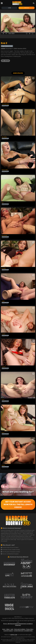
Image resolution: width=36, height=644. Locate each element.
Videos (8, 629)
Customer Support (8, 631)
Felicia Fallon (5, 170)
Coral (3, 301)
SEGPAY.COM (14, 635)
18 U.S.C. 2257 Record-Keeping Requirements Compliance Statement (18, 624)
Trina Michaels (5, 104)
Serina (3, 465)
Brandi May (4, 236)
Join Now (27, 8)
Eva (2, 203)
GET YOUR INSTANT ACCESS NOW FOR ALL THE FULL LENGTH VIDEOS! (18, 504)
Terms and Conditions (20, 629)
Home (4, 629)
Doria (3, 400)
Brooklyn (4, 268)
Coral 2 (3, 334)
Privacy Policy (30, 629)
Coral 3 (3, 367)
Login (9, 8)
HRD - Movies (5, 61)
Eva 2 (3, 433)
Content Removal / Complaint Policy (23, 631)
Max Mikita (4, 137)
